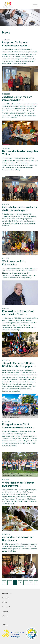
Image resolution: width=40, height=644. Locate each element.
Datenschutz (6, 607)
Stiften (4, 602)
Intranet (5, 616)
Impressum (6, 611)
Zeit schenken (7, 593)
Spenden (5, 598)
